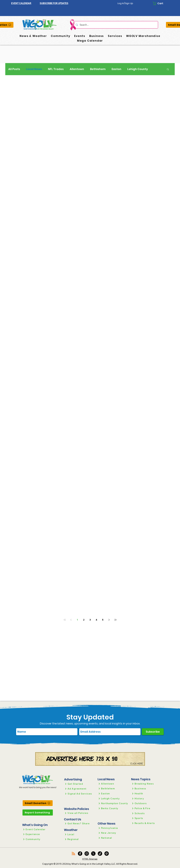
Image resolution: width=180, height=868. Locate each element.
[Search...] (116, 25)
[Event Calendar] (38, 829)
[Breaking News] (147, 784)
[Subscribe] (153, 732)
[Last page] (115, 620)
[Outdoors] (147, 803)
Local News (34, 69)
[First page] (65, 620)
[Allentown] (113, 784)
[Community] (38, 839)
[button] (54, 3)
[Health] (147, 794)
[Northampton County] (113, 803)
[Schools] (147, 813)
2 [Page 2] (84, 620)
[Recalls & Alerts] (147, 823)
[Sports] (147, 818)
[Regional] (79, 839)
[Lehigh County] (113, 799)
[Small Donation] (38, 803)
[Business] (147, 789)
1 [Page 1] (77, 620)
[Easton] (113, 794)
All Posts (14, 69)
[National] (113, 838)
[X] (93, 854)
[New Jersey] (113, 833)
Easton (116, 69)
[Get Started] (80, 784)
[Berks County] (113, 808)
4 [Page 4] (96, 620)
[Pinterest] (107, 854)
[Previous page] (71, 620)
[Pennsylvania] (113, 828)
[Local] (79, 834)
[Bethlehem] (113, 789)
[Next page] (109, 620)
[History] (147, 799)
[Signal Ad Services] (80, 794)
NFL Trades (56, 69)
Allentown (77, 69)
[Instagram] (87, 854)
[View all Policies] (79, 813)
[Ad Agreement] (80, 789)
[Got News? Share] (79, 823)
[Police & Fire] (147, 808)
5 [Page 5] (103, 620)
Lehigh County (138, 69)
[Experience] (38, 834)
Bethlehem (98, 69)
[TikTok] (100, 854)
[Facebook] (80, 854)
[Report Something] (38, 812)
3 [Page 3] (90, 620)
